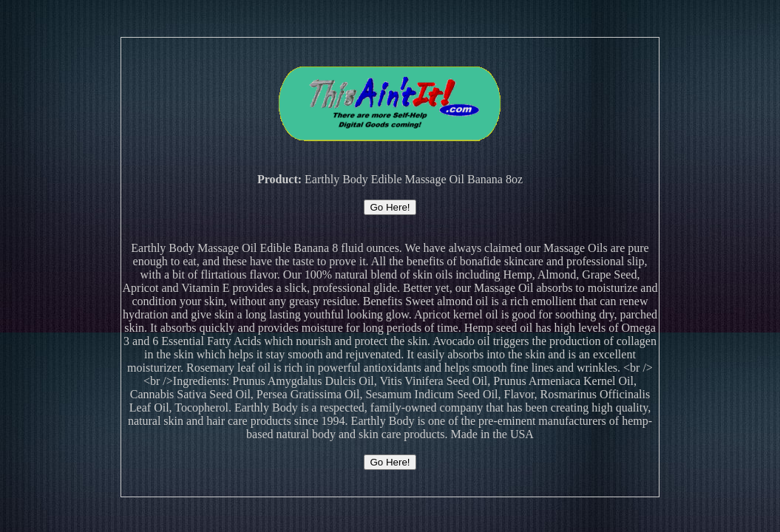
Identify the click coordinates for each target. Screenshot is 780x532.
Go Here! (390, 207)
